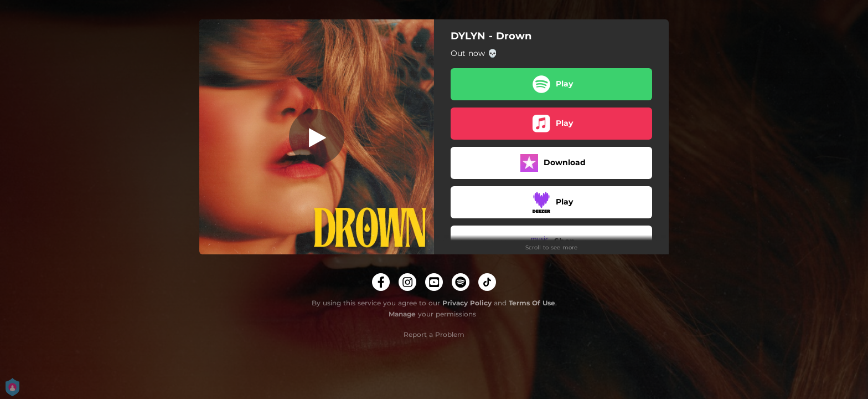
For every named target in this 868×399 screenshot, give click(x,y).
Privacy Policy (467, 303)
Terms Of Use (532, 303)
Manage (402, 314)
